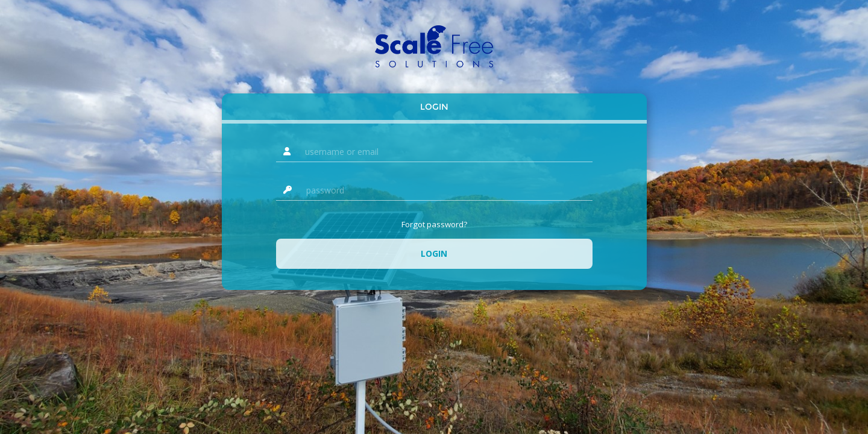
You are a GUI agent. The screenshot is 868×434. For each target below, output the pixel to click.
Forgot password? (434, 224)
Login (434, 107)
